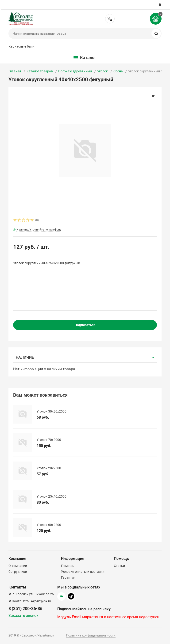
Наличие (25, 357)
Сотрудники (18, 572)
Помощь (68, 566)
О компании (18, 566)
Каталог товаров (40, 71)
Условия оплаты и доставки (83, 572)
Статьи (119, 566)
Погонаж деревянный (75, 71)
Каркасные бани (21, 46)
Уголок (103, 71)
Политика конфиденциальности (91, 635)
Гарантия (68, 577)
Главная (15, 71)
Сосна (118, 71)
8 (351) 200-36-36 (110, 19)
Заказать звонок (23, 616)
